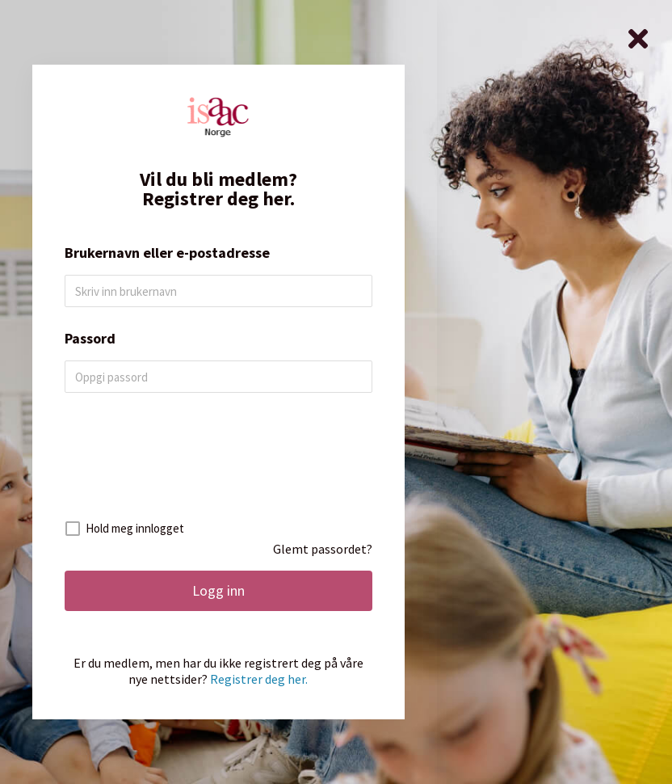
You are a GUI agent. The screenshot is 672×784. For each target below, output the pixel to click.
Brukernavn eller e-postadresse (167, 253)
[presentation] (220, 463)
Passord (90, 339)
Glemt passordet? (323, 549)
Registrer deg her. (259, 679)
